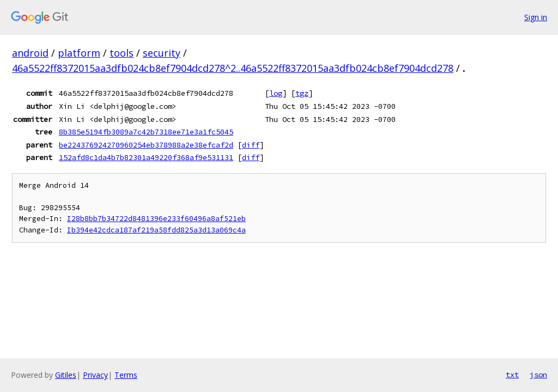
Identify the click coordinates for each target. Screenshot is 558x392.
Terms (126, 375)
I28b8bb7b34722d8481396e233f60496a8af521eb (156, 219)
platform (79, 53)
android (30, 53)
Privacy (95, 375)
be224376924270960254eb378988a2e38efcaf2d (146, 145)
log (276, 93)
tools (122, 53)
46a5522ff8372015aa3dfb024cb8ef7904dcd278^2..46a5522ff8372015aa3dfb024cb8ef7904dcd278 (233, 68)
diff (251, 145)
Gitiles (66, 375)
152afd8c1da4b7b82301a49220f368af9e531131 (146, 157)
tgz (302, 93)
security (162, 53)
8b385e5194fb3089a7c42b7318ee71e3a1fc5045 (146, 132)
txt (512, 375)
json (538, 375)
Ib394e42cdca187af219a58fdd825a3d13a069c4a (156, 230)
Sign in (536, 17)
